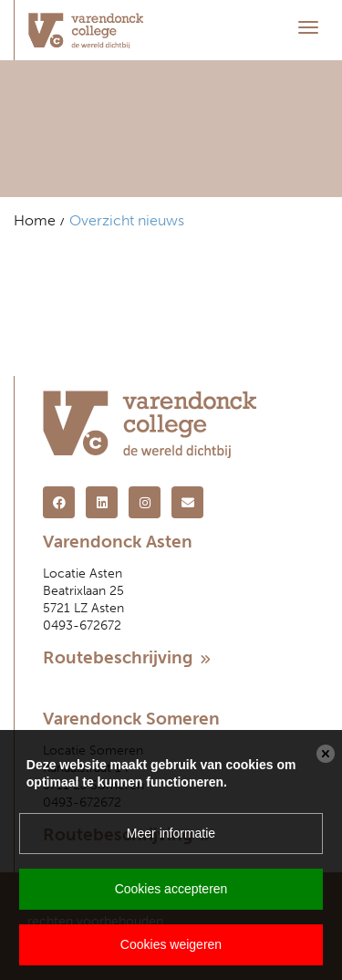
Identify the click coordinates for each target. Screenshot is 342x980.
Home (35, 220)
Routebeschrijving (127, 657)
